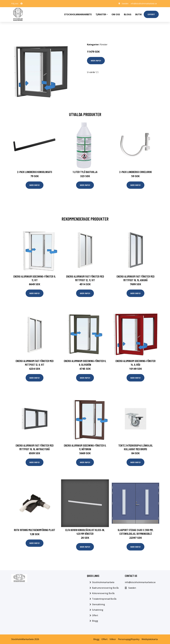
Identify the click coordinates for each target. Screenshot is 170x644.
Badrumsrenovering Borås (105, 588)
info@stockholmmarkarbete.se (143, 4)
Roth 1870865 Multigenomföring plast (35, 530)
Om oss (116, 14)
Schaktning (98, 610)
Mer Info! (96, 60)
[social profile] (22, 4)
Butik (139, 14)
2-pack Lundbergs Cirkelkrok (136, 171)
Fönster (104, 44)
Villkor (113, 639)
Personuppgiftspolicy (129, 639)
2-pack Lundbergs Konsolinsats (35, 171)
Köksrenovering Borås (103, 593)
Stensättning (98, 604)
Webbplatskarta (150, 639)
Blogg (128, 14)
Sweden (124, 4)
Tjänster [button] (101, 14)
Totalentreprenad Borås (104, 599)
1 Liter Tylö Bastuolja (85, 171)
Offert (151, 14)
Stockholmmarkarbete (78, 14)
